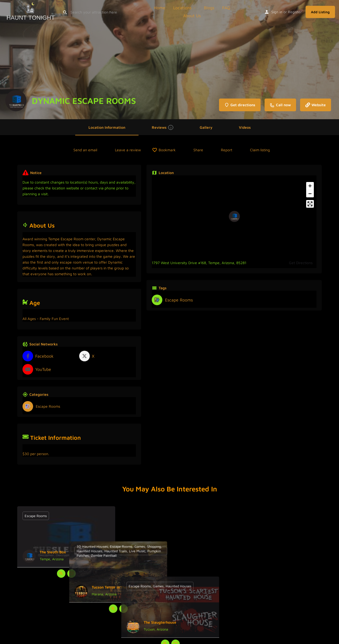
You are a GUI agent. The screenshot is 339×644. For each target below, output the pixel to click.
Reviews (162, 127)
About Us (192, 16)
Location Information (107, 127)
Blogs (209, 8)
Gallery (206, 127)
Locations (182, 8)
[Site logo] (31, 11)
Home (160, 8)
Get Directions (301, 263)
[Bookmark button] (72, 574)
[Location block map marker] (234, 216)
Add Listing (320, 12)
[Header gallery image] (169, 60)
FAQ (226, 8)
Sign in (277, 12)
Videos (245, 127)
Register (295, 12)
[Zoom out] (310, 194)
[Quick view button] (61, 574)
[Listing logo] (16, 101)
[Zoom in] (310, 186)
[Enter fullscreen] (310, 204)
